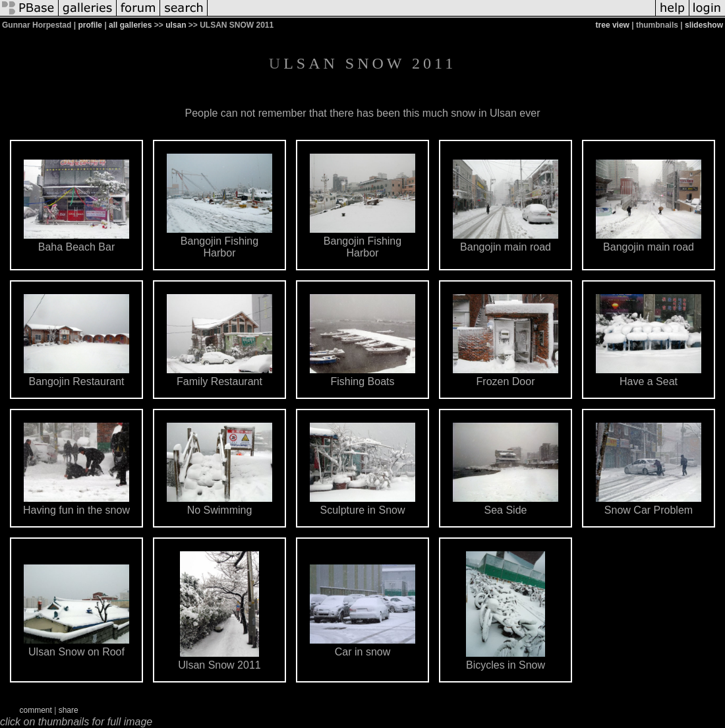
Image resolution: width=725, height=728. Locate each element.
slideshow (704, 25)
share (69, 710)
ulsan (176, 25)
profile (90, 25)
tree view (613, 25)
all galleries (130, 25)
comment (36, 710)
